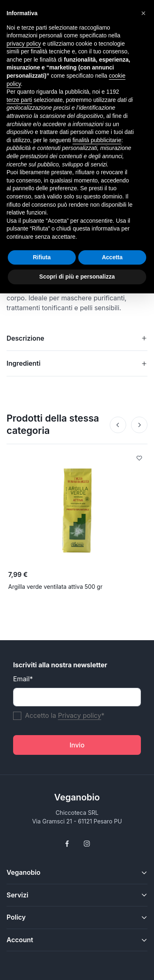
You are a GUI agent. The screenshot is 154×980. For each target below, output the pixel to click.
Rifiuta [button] (42, 257)
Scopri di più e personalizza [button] (77, 277)
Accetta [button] (112, 257)
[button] (143, 13)
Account (20, 940)
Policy (16, 917)
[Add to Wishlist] (139, 459)
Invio (77, 745)
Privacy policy (79, 715)
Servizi (17, 895)
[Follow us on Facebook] (67, 844)
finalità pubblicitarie (97, 140)
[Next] (139, 425)
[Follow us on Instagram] (87, 844)
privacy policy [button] (24, 44)
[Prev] (118, 425)
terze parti (19, 100)
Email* (23, 679)
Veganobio (77, 797)
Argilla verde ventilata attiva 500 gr (55, 587)
